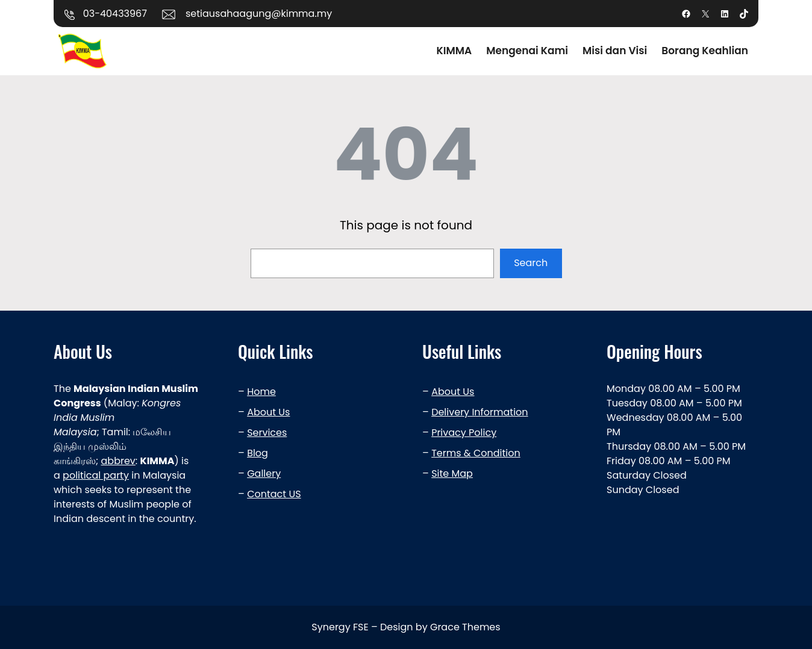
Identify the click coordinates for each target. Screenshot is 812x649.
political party (96, 475)
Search (531, 263)
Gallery (264, 474)
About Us (268, 412)
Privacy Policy (464, 433)
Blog (258, 453)
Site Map (452, 474)
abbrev (118, 461)
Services (267, 433)
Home (261, 392)
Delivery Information (479, 412)
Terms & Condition (476, 453)
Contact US (274, 494)
